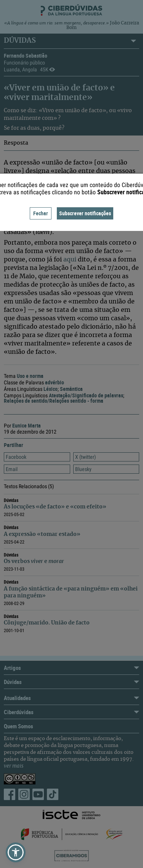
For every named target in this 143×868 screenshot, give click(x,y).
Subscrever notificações (85, 213)
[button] (16, 852)
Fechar (41, 213)
